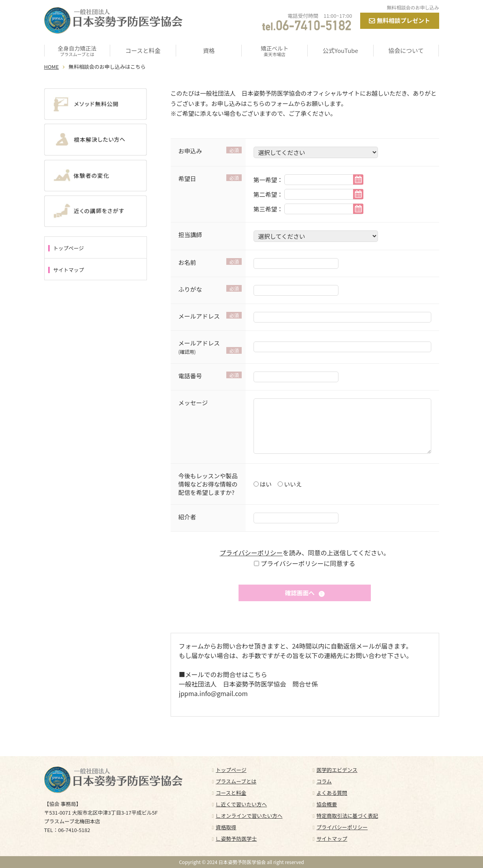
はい (265, 484)
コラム (324, 781)
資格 (209, 50)
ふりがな (190, 289)
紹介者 (187, 517)
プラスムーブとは (236, 781)
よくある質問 (332, 793)
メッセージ (193, 403)
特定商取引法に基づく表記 (347, 816)
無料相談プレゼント (403, 20)
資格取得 (226, 827)
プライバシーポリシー (251, 553)
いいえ (292, 484)
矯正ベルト (274, 51)
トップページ (69, 248)
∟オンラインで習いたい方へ (249, 816)
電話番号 (190, 376)
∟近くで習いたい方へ (241, 804)
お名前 (187, 262)
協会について (406, 50)
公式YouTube (340, 50)
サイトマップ (69, 270)
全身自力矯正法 (77, 51)
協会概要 (327, 804)
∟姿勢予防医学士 (236, 839)
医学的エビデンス (337, 770)
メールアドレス (199, 316)
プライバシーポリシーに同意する (307, 563)
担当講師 (190, 235)
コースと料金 (143, 50)
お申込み (190, 151)
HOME (52, 67)
